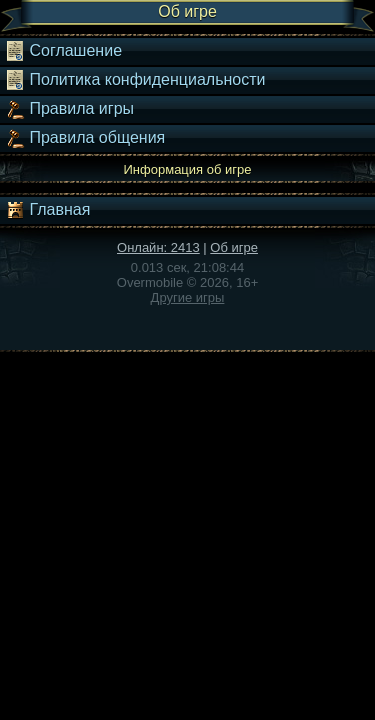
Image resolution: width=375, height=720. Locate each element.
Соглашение (63, 51)
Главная (47, 210)
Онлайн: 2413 (158, 247)
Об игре (234, 247)
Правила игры (69, 109)
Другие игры (188, 297)
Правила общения (85, 138)
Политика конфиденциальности (135, 80)
